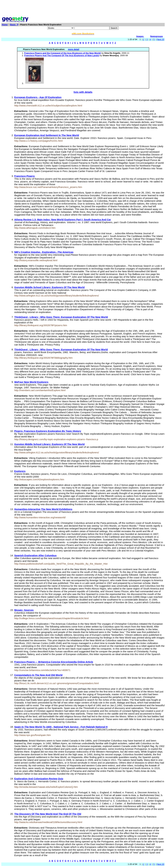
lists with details (83, 92)
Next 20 (161, 39)
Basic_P (14, 25)
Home (5, 25)
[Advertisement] (83, 9)
